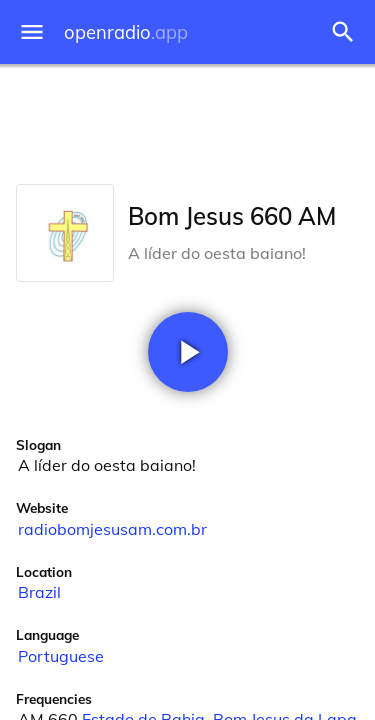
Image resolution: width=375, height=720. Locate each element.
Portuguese (61, 656)
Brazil (39, 592)
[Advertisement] (187, 120)
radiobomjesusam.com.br (112, 529)
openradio (126, 32)
